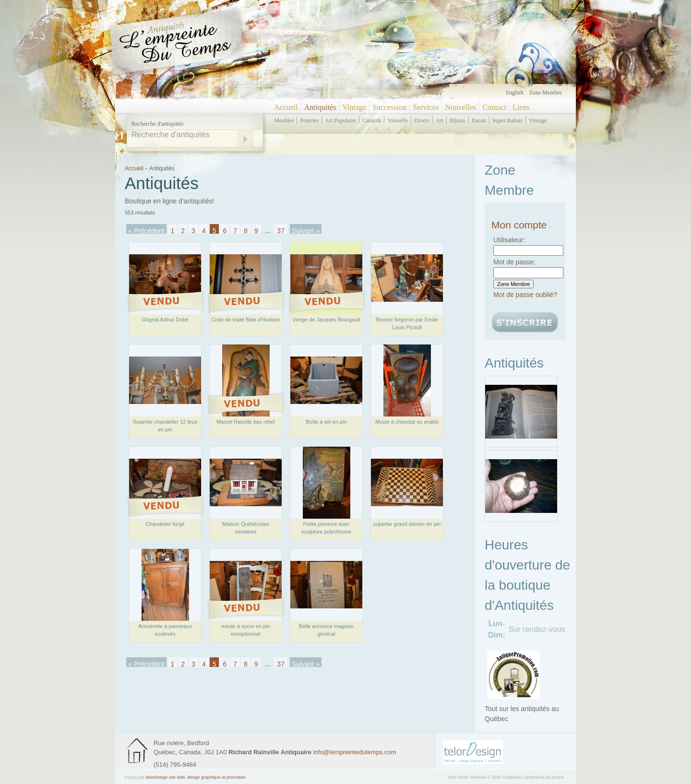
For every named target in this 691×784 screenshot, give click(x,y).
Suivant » (306, 230)
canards (372, 120)
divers (422, 120)
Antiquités (320, 107)
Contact (494, 107)
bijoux (458, 120)
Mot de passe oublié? (525, 295)
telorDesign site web (165, 777)
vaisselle (398, 120)
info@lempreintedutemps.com (355, 752)
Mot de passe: (514, 262)
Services (426, 107)
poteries (309, 120)
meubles (284, 120)
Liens (521, 107)
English (515, 93)
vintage (538, 120)
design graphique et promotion (216, 777)
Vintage (354, 107)
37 (281, 230)
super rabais (508, 120)
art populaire (340, 120)
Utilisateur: (509, 240)
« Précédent (146, 230)
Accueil (286, 107)
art (440, 120)
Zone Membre (546, 93)
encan (479, 120)
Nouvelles (460, 107)
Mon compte (522, 225)
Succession (389, 107)
